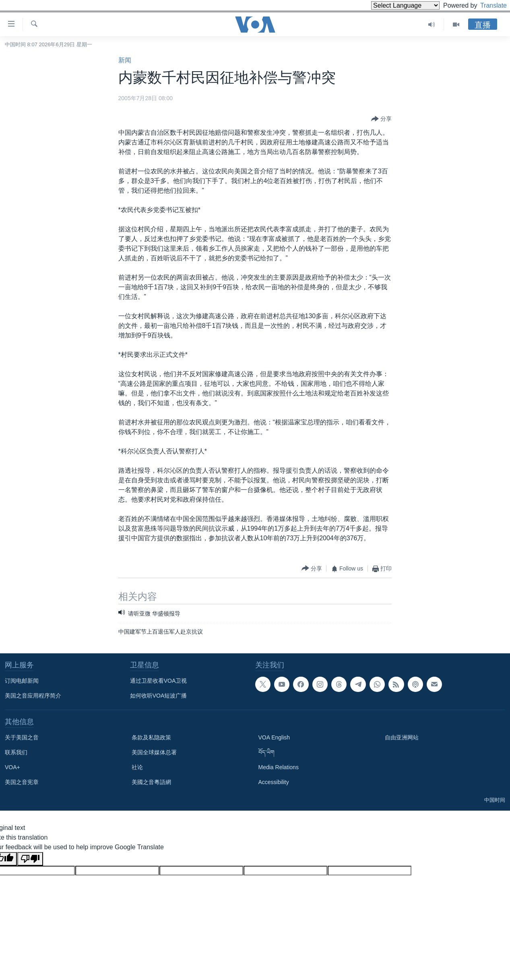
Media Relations (279, 767)
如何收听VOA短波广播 (159, 696)
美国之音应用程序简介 (33, 696)
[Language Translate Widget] (392, 5)
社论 (137, 767)
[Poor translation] (30, 859)
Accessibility (274, 782)
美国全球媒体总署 (154, 752)
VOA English (274, 737)
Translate (486, 5)
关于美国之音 (22, 737)
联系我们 (16, 752)
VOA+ (12, 767)
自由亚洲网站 (402, 737)
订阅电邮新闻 (22, 681)
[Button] (381, 119)
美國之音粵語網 (151, 782)
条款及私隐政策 (151, 737)
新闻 (125, 60)
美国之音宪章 (22, 782)
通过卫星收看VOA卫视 (159, 681)
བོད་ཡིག (266, 752)
